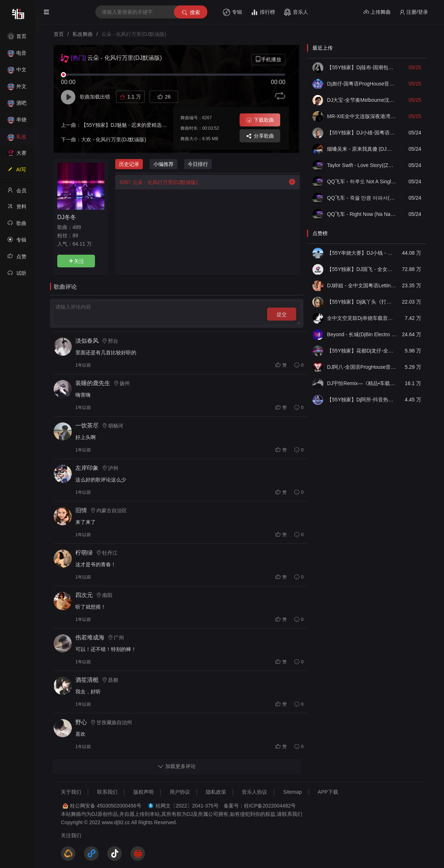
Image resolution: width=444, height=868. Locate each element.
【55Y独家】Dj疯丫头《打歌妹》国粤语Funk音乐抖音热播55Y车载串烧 (362, 302)
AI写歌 (17, 172)
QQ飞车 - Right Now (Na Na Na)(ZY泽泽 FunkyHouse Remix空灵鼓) (362, 214)
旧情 (81, 510)
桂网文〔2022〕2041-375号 (187, 806)
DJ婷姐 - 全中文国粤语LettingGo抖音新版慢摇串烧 (362, 285)
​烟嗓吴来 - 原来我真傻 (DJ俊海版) (362, 149)
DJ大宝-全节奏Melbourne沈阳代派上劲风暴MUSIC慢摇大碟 (362, 100)
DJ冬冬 (67, 217)
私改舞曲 (17, 139)
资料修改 (17, 209)
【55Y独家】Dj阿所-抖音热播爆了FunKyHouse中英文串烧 (362, 400)
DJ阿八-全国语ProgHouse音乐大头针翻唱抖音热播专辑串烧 (362, 367)
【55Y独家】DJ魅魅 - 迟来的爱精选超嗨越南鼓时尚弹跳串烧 (149, 125)
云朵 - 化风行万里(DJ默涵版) (156, 182)
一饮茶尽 (87, 425)
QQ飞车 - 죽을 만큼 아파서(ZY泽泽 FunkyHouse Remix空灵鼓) (362, 198)
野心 (81, 722)
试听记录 (17, 275)
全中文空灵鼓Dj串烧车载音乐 (362, 318)
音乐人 (296, 12)
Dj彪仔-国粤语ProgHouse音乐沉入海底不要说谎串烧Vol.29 (362, 84)
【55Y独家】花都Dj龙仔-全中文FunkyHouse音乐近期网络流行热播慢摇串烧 (362, 351)
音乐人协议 (254, 792)
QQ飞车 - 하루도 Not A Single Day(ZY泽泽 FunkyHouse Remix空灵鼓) (362, 181)
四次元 (84, 595)
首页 (17, 36)
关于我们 (71, 792)
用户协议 (180, 792)
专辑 (233, 12)
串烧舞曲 (17, 122)
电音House (17, 55)
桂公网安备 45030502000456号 (106, 806)
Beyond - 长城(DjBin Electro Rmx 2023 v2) (362, 334)
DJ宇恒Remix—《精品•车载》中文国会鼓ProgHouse (362, 383)
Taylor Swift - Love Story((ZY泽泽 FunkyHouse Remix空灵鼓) (362, 165)
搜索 (190, 12)
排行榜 (263, 12)
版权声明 (144, 792)
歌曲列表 (17, 225)
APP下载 (328, 792)
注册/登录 (414, 12)
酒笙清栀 (87, 680)
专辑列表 (17, 242)
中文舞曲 (17, 72)
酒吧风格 (17, 105)
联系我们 (107, 792)
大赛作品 (17, 155)
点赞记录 (17, 259)
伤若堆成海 (90, 637)
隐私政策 (216, 792)
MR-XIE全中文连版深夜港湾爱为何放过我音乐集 (362, 116)
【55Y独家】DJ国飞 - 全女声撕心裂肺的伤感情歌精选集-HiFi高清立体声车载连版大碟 (362, 269)
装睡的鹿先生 (93, 383)
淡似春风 (87, 341)
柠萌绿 (84, 553)
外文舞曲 (17, 89)
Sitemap (292, 792)
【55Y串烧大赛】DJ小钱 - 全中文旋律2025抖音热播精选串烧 (362, 253)
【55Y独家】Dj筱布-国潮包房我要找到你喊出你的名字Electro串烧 (362, 67)
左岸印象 (87, 468)
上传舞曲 (377, 12)
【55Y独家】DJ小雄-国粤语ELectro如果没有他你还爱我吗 (362, 133)
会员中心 (17, 193)
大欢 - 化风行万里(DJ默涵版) (114, 139)
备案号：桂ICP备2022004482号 (260, 806)
